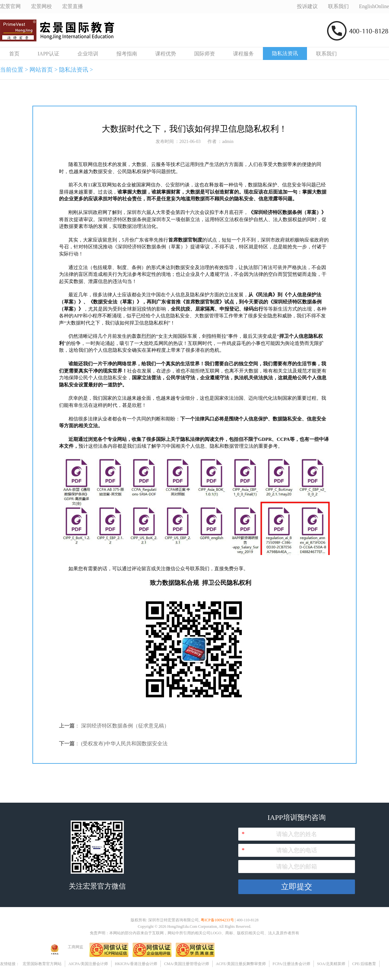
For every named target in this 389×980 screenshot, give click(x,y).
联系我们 (326, 54)
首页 (14, 54)
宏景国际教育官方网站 (42, 964)
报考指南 (127, 54)
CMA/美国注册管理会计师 (187, 964)
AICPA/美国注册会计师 (88, 964)
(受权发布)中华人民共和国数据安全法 (124, 744)
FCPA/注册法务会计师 (291, 964)
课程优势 (166, 54)
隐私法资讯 (285, 53)
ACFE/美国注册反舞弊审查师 (241, 964)
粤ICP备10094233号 (217, 920)
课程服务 (243, 54)
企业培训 (88, 54)
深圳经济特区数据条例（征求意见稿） (125, 726)
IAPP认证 (48, 54)
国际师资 (205, 54)
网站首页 (41, 70)
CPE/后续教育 (364, 964)
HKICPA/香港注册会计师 (136, 964)
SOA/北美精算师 (331, 964)
